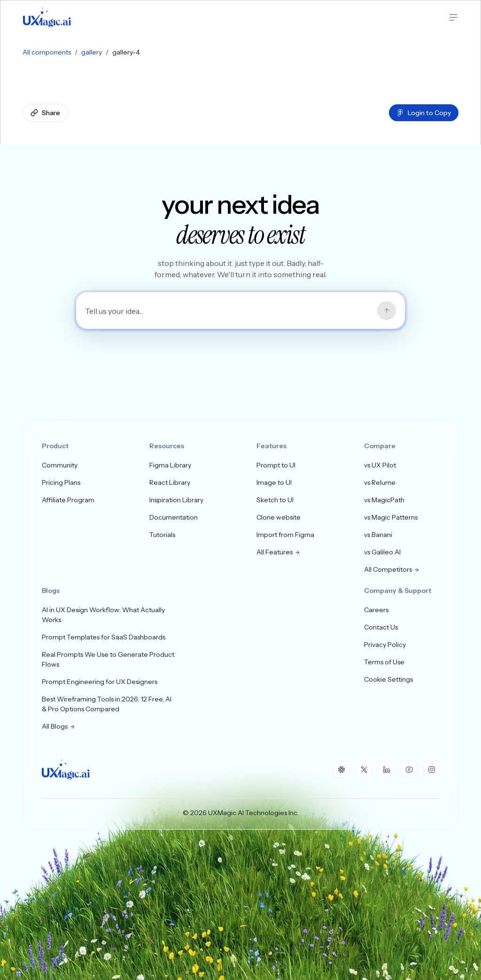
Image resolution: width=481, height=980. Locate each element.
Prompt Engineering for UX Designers (100, 682)
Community (60, 465)
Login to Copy (424, 113)
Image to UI (274, 482)
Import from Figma (285, 535)
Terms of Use (384, 662)
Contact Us (381, 627)
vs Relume (380, 482)
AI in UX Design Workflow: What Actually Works (103, 615)
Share (45, 113)
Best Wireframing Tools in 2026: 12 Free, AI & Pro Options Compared (107, 704)
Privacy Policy (385, 645)
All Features (278, 552)
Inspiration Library (176, 500)
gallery (92, 52)
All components (47, 52)
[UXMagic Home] (47, 17)
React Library (170, 482)
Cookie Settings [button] (388, 679)
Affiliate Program (68, 500)
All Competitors (392, 569)
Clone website (279, 517)
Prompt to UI (276, 465)
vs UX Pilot (380, 465)
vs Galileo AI (382, 552)
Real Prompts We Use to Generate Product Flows (108, 659)
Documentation (174, 517)
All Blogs (58, 726)
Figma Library (170, 465)
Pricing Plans (61, 482)
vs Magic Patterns (391, 517)
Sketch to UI (275, 500)
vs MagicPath (384, 500)
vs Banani (378, 535)
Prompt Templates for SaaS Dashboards (104, 637)
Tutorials (162, 535)
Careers (376, 610)
